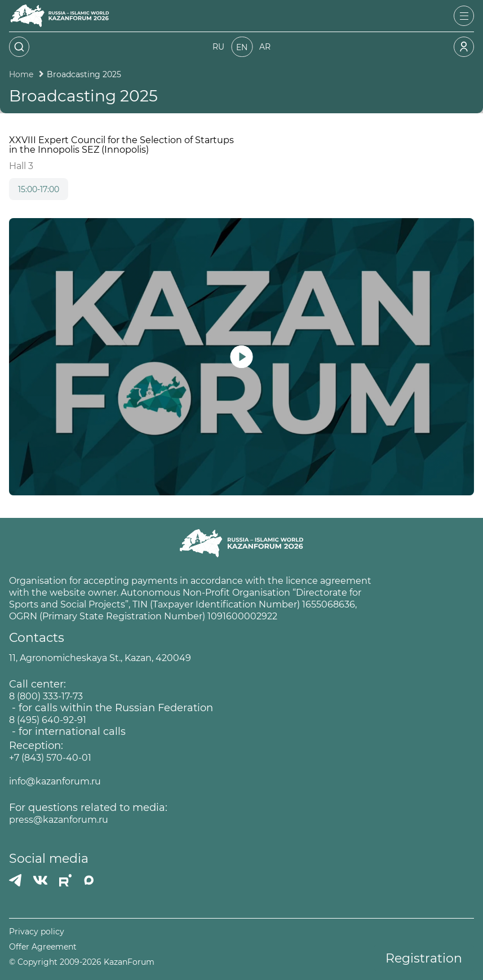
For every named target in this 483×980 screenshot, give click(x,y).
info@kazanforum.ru (55, 781)
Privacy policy (37, 932)
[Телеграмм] (15, 880)
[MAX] (89, 880)
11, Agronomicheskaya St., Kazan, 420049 (100, 658)
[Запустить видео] (241, 357)
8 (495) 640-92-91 (48, 720)
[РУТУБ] (65, 880)
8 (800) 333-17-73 (46, 696)
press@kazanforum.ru (59, 820)
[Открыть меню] (464, 16)
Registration (424, 958)
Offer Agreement (43, 947)
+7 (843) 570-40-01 (50, 758)
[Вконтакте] (40, 880)
